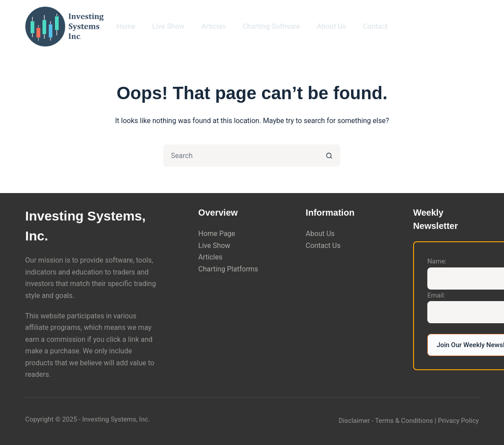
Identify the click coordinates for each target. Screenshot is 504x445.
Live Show (168, 26)
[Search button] (329, 155)
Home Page (217, 234)
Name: (437, 261)
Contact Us (323, 246)
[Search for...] (241, 155)
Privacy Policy (458, 421)
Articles (213, 26)
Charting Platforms (228, 269)
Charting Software (271, 26)
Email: (436, 295)
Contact (375, 26)
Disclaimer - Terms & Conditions (386, 421)
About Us (332, 26)
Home (126, 26)
